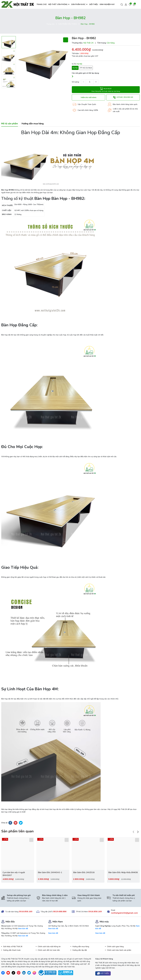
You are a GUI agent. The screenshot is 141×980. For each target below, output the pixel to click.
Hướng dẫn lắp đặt (80, 950)
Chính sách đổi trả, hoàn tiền (49, 950)
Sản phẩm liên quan (17, 831)
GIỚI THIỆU (94, 4)
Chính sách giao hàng (115, 947)
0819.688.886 (60, 912)
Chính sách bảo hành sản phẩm (119, 950)
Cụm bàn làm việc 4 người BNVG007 (14, 874)
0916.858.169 (26, 912)
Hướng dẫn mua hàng (81, 947)
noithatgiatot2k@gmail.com (124, 913)
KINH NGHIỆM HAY (107, 4)
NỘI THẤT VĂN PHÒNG (58, 4)
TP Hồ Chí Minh (86, 68)
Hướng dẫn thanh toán (12, 950)
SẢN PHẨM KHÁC (79, 4)
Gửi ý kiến (103, 973)
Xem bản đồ (23, 929)
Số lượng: (76, 82)
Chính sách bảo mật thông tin (49, 947)
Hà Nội (75, 68)
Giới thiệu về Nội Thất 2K (13, 947)
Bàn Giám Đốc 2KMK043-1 (50, 872)
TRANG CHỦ (42, 4)
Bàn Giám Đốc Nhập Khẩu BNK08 (123, 872)
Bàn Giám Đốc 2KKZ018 (84, 872)
